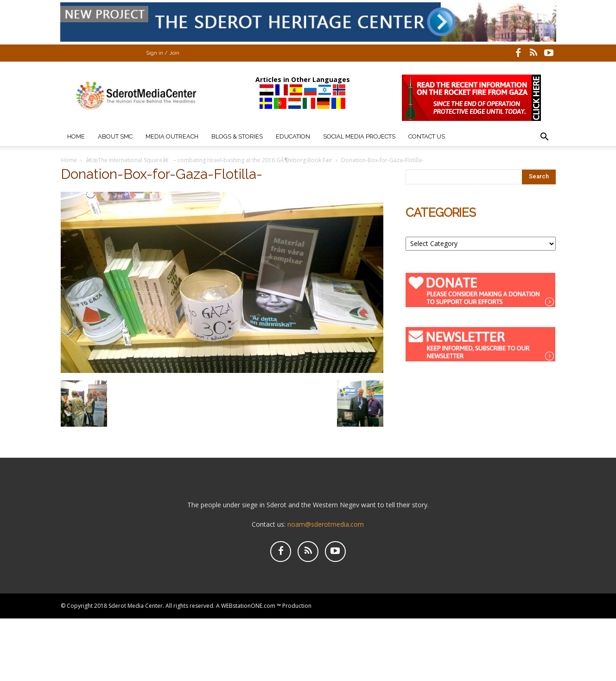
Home (76, 136)
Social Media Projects (359, 136)
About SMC (115, 136)
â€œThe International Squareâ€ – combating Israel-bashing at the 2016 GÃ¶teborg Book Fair (209, 160)
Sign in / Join (163, 53)
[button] (545, 138)
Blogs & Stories (237, 136)
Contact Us (427, 136)
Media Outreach (172, 136)
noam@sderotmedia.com (326, 524)
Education (293, 136)
